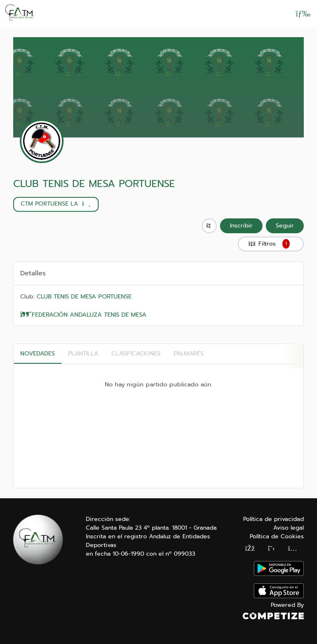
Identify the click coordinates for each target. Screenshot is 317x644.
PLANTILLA (83, 354)
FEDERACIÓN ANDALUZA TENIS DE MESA (83, 315)
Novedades (38, 354)
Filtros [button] (271, 244)
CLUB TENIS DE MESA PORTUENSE (94, 184)
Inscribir (241, 226)
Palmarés (189, 354)
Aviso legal (289, 528)
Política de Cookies (277, 536)
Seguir (285, 226)
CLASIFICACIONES (136, 354)
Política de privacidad (273, 519)
